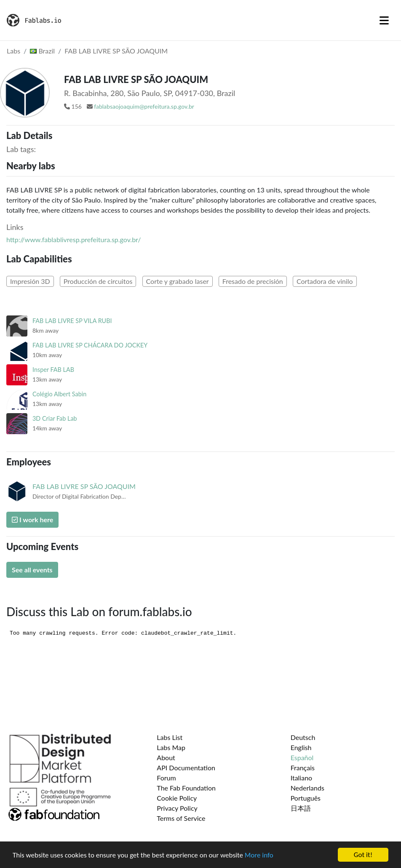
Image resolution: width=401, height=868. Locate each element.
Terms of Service (181, 818)
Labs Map (171, 747)
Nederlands (307, 788)
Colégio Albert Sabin (59, 394)
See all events (32, 570)
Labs (13, 51)
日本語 (301, 808)
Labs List (170, 737)
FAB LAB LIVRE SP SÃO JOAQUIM (116, 51)
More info (259, 856)
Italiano (302, 778)
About (166, 757)
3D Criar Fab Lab (55, 418)
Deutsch (303, 737)
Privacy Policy (177, 808)
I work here (32, 519)
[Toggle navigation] (384, 20)
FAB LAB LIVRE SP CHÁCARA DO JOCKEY (90, 345)
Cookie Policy (177, 798)
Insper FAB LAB (53, 370)
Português (306, 798)
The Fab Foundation (186, 788)
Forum (166, 778)
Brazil (42, 51)
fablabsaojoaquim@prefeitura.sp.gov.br (144, 106)
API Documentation (186, 768)
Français (303, 768)
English (301, 747)
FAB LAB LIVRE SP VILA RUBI (72, 321)
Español (302, 757)
